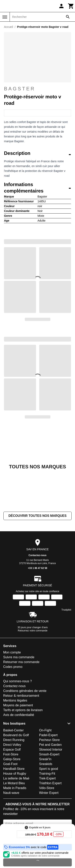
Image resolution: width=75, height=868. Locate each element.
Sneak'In (45, 772)
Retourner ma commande (21, 675)
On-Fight (45, 743)
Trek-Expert (47, 791)
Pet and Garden (50, 757)
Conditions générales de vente (25, 703)
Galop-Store (12, 772)
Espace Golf (12, 762)
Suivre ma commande (19, 670)
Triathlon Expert (50, 796)
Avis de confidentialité (19, 727)
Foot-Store (11, 767)
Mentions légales (15, 713)
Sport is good (49, 781)
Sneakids (46, 777)
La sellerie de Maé (16, 791)
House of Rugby (15, 786)
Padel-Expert (48, 748)
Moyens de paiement (18, 718)
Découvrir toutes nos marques (37, 528)
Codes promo (13, 679)
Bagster (37, 89)
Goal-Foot (10, 777)
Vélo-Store (47, 801)
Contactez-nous (38, 568)
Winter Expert (49, 805)
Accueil (8, 27)
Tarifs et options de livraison (23, 723)
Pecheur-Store (49, 753)
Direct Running (14, 753)
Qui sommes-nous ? (17, 694)
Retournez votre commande (33, 643)
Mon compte (12, 665)
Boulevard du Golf (16, 748)
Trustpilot (66, 622)
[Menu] (5, 17)
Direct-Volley (12, 757)
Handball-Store (14, 781)
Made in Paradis (15, 801)
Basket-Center (13, 743)
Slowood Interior (51, 762)
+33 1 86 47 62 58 (37, 581)
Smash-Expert (49, 767)
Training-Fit (47, 786)
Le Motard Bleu (14, 796)
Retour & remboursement (21, 708)
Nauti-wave (11, 805)
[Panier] (71, 6)
